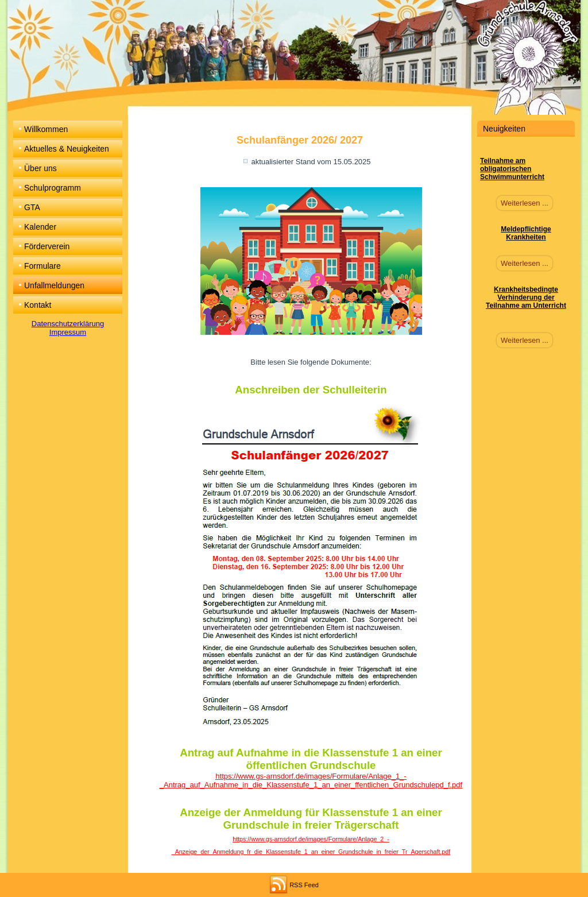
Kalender (40, 227)
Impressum (68, 332)
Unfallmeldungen (54, 285)
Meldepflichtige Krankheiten (526, 233)
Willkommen (46, 129)
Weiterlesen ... (525, 203)
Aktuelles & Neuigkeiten (67, 149)
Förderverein (47, 246)
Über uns (40, 168)
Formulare (42, 266)
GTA (32, 207)
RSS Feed (304, 885)
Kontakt (38, 305)
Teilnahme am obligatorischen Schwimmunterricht (512, 169)
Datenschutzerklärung (68, 324)
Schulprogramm (53, 188)
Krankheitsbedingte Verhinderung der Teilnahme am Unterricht (526, 297)
